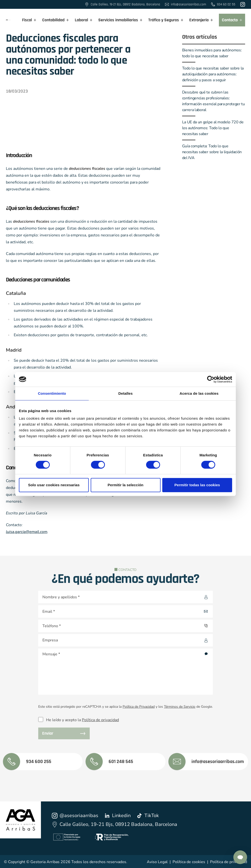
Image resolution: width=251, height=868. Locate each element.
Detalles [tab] (125, 393)
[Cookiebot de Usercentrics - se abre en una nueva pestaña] (211, 379)
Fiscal (29, 20)
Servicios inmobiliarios (120, 20)
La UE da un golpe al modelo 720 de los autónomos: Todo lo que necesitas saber (213, 128)
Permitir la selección (125, 485)
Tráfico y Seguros (166, 20)
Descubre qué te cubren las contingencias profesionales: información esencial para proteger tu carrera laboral (213, 101)
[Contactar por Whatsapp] (240, 857)
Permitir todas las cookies (197, 485)
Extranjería (201, 20)
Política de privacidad (100, 720)
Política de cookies (189, 862)
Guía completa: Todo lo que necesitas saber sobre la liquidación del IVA (212, 152)
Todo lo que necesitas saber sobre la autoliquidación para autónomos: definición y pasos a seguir (213, 74)
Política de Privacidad (139, 707)
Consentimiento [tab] (52, 393)
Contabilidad (56, 20)
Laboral (84, 20)
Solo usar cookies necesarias (54, 485)
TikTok (148, 816)
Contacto (232, 20)
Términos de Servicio (180, 707)
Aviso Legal (157, 862)
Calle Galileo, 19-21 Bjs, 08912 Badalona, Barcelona (114, 824)
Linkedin (117, 816)
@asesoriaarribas (75, 816)
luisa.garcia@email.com (27, 532)
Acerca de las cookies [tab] (199, 393)
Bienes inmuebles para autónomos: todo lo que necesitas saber (212, 53)
